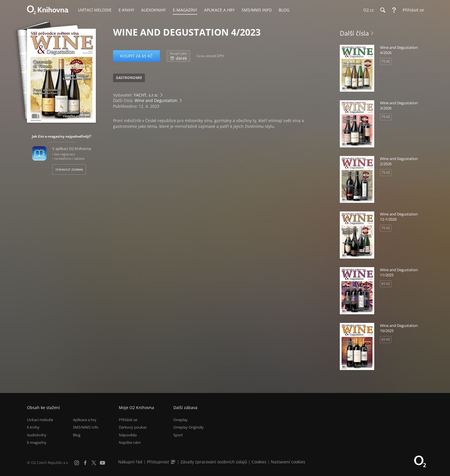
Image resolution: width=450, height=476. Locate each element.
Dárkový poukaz (133, 427)
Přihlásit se (128, 420)
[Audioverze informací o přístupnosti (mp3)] (174, 462)
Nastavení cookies (288, 462)
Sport (178, 435)
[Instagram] (77, 463)
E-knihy (33, 427)
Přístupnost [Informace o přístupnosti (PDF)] (158, 462)
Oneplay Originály (189, 427)
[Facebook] (85, 463)
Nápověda (128, 435)
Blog (77, 435)
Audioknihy (37, 435)
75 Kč (386, 61)
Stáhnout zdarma (69, 169)
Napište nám (130, 442)
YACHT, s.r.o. (146, 95)
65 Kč (386, 284)
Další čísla (354, 33)
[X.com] (94, 463)
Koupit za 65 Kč (136, 56)
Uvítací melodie (40, 420)
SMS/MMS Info (86, 427)
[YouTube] (102, 463)
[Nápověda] (394, 10)
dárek (179, 56)
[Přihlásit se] (412, 10)
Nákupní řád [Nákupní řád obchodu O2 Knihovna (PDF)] (130, 462)
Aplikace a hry (85, 420)
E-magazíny (37, 442)
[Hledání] (383, 10)
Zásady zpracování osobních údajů (214, 462)
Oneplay (181, 420)
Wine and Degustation (156, 100)
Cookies (259, 462)
